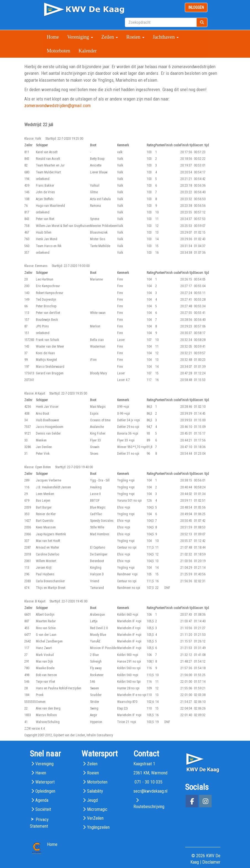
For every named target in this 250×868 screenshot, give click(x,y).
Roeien (135, 37)
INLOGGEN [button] (196, 7)
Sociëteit (43, 809)
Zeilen (110, 37)
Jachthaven (166, 37)
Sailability (95, 791)
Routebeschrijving (149, 807)
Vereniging (80, 37)
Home (53, 37)
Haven (41, 773)
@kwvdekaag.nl (150, 791)
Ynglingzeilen (98, 827)
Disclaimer (211, 862)
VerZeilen (95, 818)
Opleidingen (45, 791)
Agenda (42, 800)
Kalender (88, 51)
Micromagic (97, 809)
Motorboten (58, 51)
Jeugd (92, 800)
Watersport (45, 782)
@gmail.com (57, 105)
